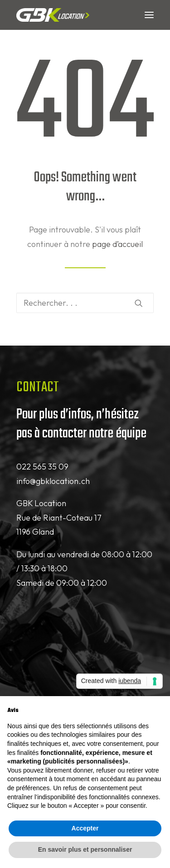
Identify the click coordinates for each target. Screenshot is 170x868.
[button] (149, 15)
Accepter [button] (85, 828)
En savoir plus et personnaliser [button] (85, 849)
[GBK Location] (53, 15)
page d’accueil (117, 244)
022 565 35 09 (42, 467)
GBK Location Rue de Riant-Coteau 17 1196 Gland (59, 517)
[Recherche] (85, 303)
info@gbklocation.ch (53, 481)
